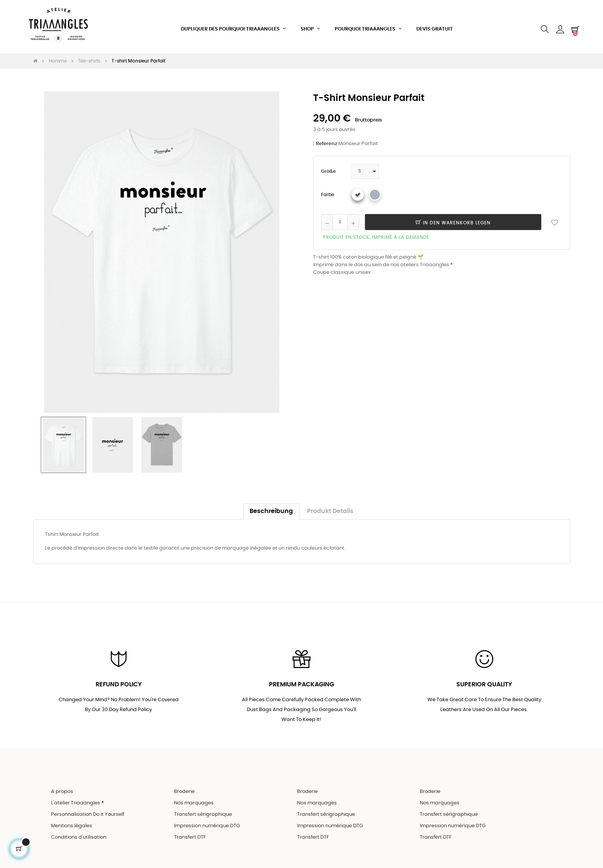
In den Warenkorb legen (453, 217)
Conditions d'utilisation (79, 832)
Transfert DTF (190, 832)
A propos (62, 787)
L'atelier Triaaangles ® (78, 798)
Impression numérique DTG (207, 821)
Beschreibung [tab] (271, 505)
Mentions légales (72, 821)
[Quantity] (340, 216)
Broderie (184, 787)
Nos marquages (194, 798)
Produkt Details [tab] (330, 505)
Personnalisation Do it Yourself (88, 810)
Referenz (326, 138)
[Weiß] (358, 189)
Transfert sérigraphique (203, 810)
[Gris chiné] (375, 189)
